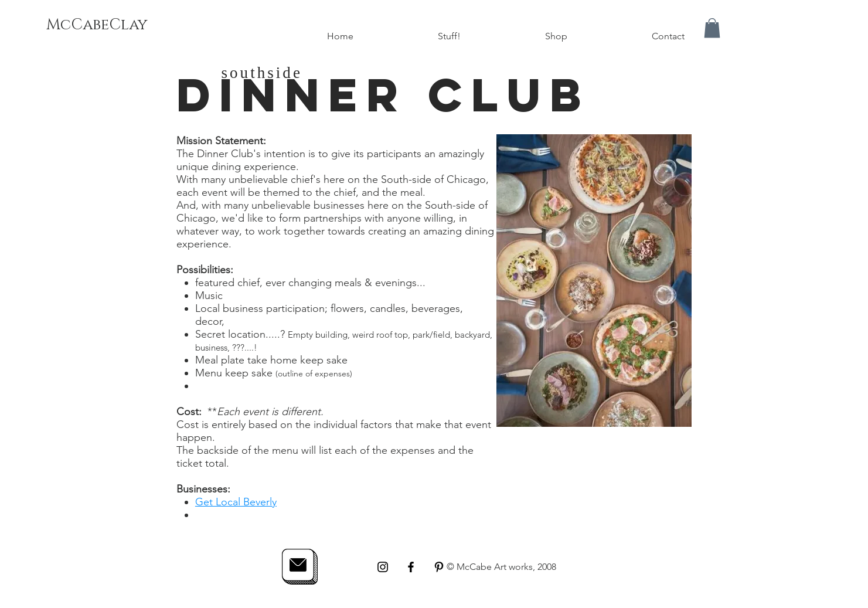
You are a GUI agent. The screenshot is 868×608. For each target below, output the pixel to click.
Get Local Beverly (236, 502)
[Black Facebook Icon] (411, 567)
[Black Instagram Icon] (383, 567)
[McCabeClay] (97, 26)
